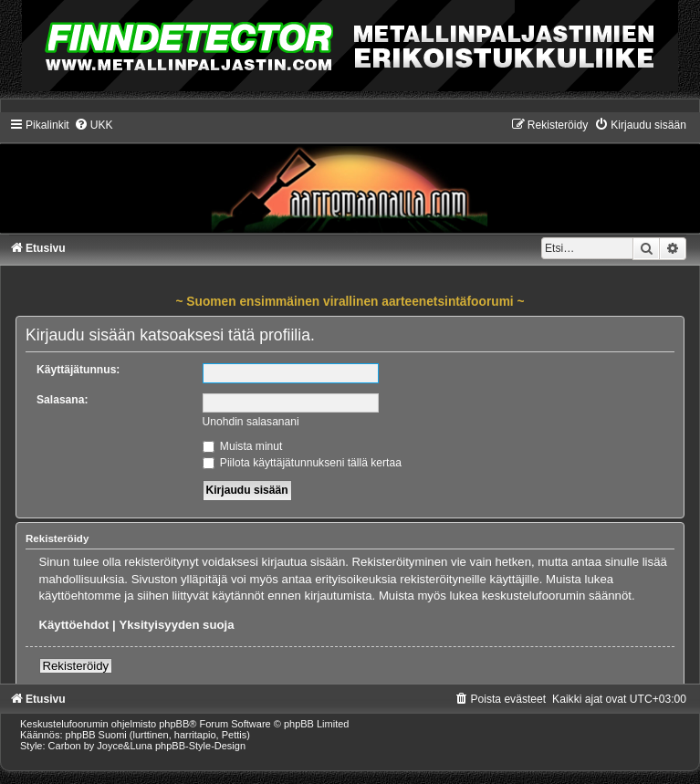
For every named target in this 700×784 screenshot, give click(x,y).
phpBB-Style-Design (200, 746)
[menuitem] (94, 125)
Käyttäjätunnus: (78, 370)
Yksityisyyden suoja (176, 625)
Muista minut (243, 446)
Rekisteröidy (76, 666)
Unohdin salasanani (251, 422)
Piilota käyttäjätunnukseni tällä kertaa (302, 463)
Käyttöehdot (74, 625)
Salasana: (62, 400)
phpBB (174, 724)
